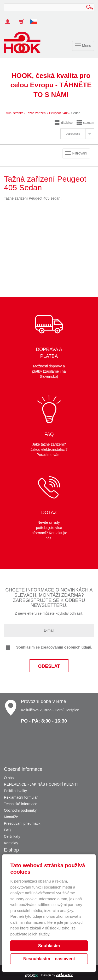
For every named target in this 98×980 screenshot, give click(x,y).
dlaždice (64, 123)
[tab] (77, 134)
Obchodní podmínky (20, 810)
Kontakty (11, 843)
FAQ (8, 830)
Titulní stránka (14, 113)
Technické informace (21, 804)
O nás (9, 778)
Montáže (11, 817)
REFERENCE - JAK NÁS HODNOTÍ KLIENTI (41, 784)
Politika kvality (15, 791)
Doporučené (73, 134)
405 (66, 113)
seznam (85, 123)
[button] (36, 19)
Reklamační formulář (21, 797)
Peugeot (55, 113)
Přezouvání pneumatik (22, 823)
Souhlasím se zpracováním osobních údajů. (49, 648)
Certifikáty (12, 836)
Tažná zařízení (36, 113)
